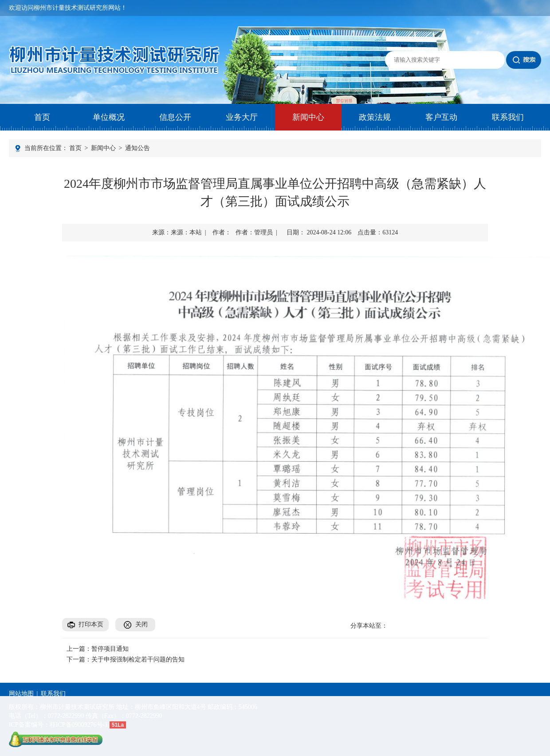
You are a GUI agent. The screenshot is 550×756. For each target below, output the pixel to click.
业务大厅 (242, 117)
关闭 (141, 624)
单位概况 (109, 117)
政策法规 (375, 117)
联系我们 (508, 117)
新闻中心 (308, 117)
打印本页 (91, 624)
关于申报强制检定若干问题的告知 (138, 659)
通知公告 (137, 148)
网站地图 (21, 694)
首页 (42, 117)
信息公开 (175, 117)
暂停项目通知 (110, 649)
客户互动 (441, 117)
